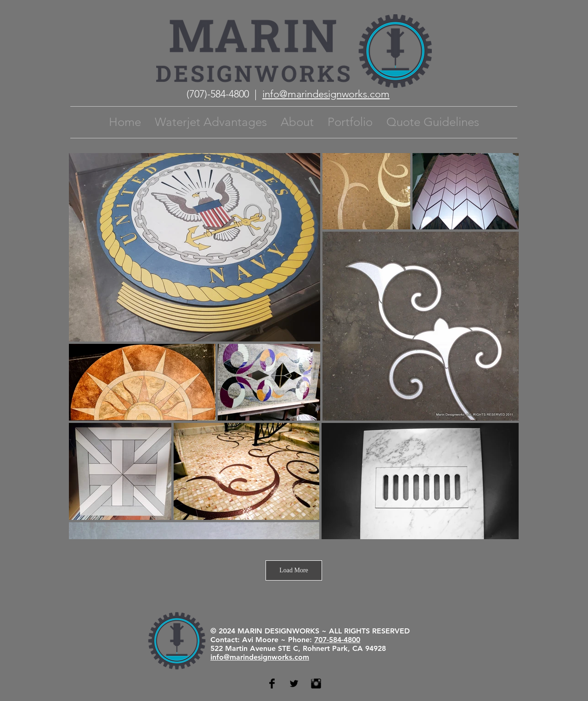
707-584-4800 (337, 640)
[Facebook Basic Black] (272, 684)
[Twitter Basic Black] (294, 684)
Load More (294, 570)
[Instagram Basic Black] (316, 684)
